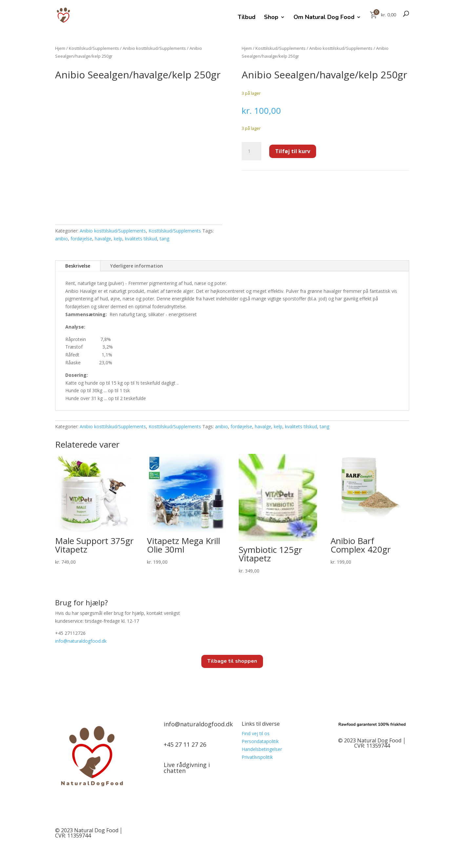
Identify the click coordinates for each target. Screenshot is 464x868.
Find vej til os (256, 733)
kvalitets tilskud (141, 239)
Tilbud (247, 18)
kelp (118, 239)
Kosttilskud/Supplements (94, 48)
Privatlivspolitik (257, 757)
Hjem (60, 48)
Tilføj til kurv (293, 151)
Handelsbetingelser (262, 749)
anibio (61, 239)
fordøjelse (81, 239)
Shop (271, 18)
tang (164, 239)
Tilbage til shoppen (232, 661)
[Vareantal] (252, 151)
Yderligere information (137, 266)
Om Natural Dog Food (324, 18)
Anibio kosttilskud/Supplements (154, 48)
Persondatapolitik (260, 741)
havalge (103, 239)
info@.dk (81, 641)
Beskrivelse (78, 266)
